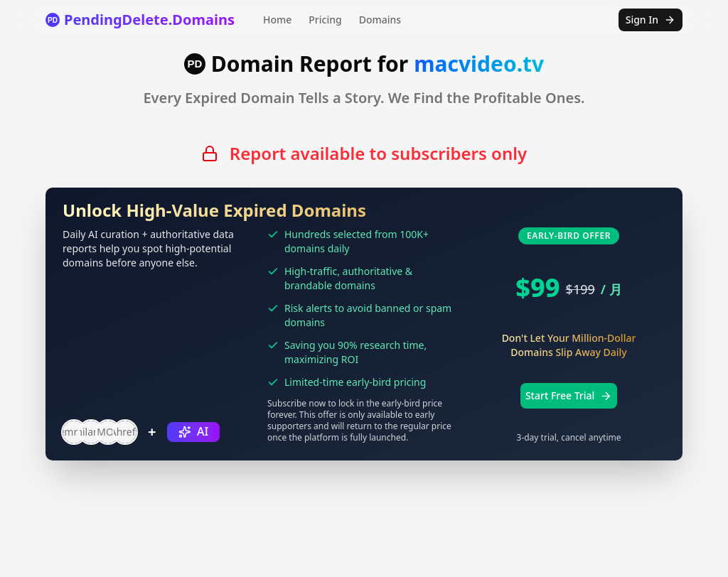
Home (277, 20)
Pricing (325, 20)
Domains (380, 20)
